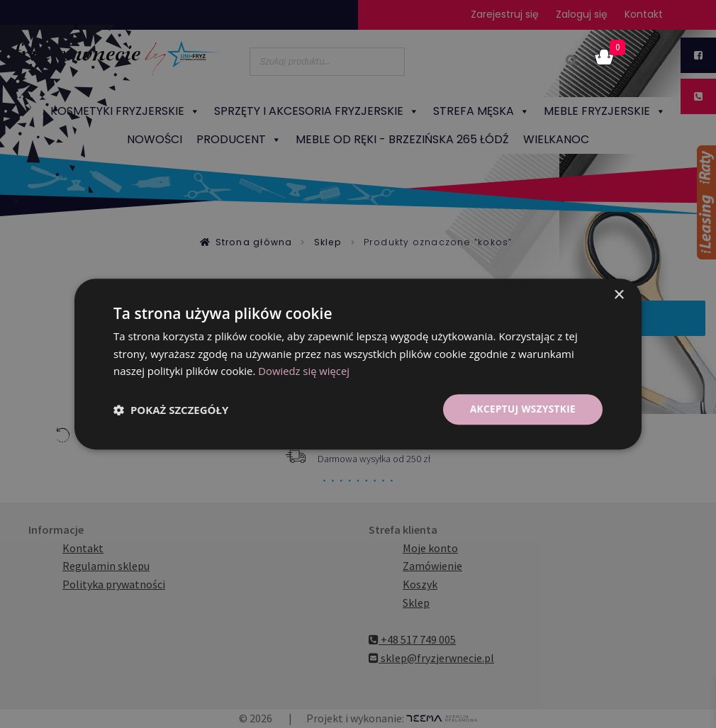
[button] (171, 410)
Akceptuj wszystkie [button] (521, 409)
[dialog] (358, 364)
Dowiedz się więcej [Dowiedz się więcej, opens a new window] (304, 371)
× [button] (619, 295)
